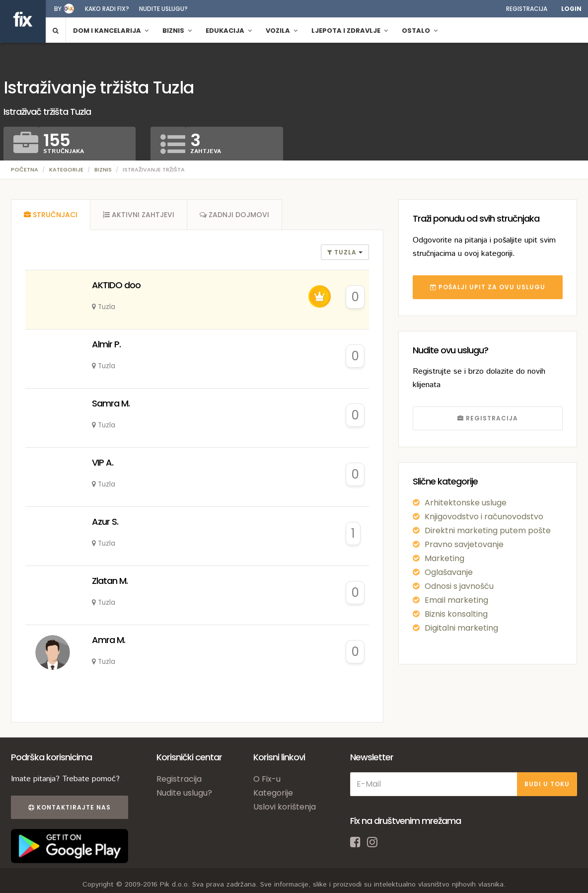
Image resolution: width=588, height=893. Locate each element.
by (58, 9)
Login (571, 9)
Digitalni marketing (461, 628)
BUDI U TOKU (547, 784)
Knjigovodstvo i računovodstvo (484, 517)
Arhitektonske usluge (466, 503)
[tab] (51, 215)
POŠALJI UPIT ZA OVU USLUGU (488, 287)
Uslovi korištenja (285, 807)
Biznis (103, 169)
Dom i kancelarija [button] (111, 31)
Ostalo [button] (420, 31)
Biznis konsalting (456, 614)
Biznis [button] (177, 31)
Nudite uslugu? (163, 9)
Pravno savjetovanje (464, 544)
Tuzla (343, 252)
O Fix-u (267, 779)
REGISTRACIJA (488, 418)
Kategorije (66, 169)
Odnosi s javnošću (459, 586)
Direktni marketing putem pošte (488, 530)
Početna (25, 169)
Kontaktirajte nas (70, 807)
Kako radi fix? (107, 9)
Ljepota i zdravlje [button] (350, 31)
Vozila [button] (282, 31)
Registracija (527, 9)
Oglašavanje (449, 572)
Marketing (444, 558)
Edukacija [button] (229, 31)
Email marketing (456, 600)
